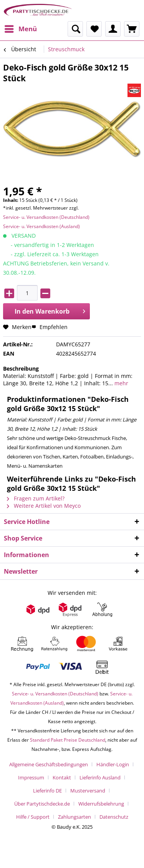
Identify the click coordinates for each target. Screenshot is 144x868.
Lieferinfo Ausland (100, 777)
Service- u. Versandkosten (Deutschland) (46, 217)
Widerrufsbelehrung (101, 804)
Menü (21, 28)
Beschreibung (21, 369)
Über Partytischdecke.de (42, 804)
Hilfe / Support (33, 817)
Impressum (31, 777)
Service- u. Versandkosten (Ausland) (41, 226)
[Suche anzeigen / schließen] (75, 29)
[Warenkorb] (132, 29)
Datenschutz (114, 817)
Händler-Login (113, 764)
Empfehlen (50, 327)
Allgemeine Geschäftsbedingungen (49, 764)
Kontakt (62, 777)
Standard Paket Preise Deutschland (68, 740)
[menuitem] (20, 29)
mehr (121, 383)
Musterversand (88, 791)
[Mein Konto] (113, 29)
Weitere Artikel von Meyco (44, 506)
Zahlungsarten (74, 817)
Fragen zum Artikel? (36, 498)
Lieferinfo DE (47, 791)
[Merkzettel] (94, 29)
